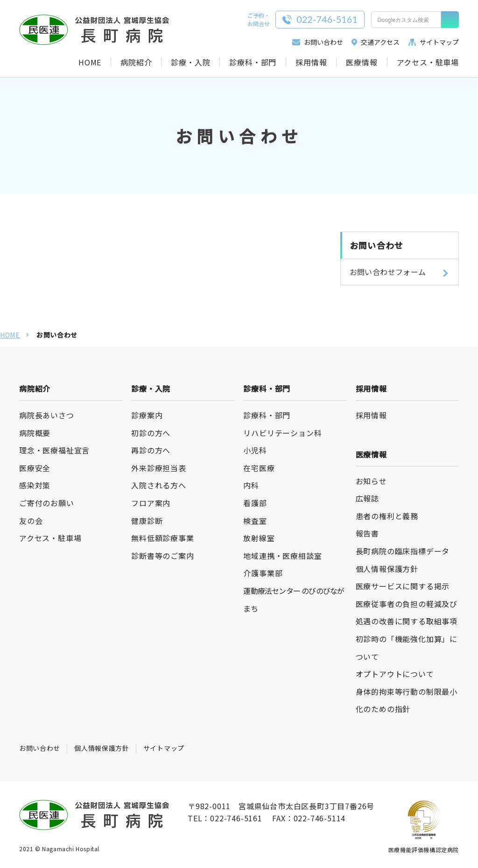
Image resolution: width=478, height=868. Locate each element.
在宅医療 (259, 468)
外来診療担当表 (159, 468)
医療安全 (35, 468)
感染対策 (35, 485)
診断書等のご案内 (162, 556)
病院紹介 (136, 62)
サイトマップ (434, 42)
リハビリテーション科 (282, 433)
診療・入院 (190, 62)
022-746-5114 (320, 818)
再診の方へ (151, 450)
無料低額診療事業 (162, 538)
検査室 (255, 521)
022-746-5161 (236, 818)
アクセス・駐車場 (428, 62)
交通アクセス (376, 42)
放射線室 (259, 538)
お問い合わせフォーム (388, 272)
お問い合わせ (317, 42)
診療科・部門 (253, 62)
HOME (90, 62)
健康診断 (147, 521)
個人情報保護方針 (387, 569)
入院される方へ (159, 485)
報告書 (367, 533)
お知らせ (371, 481)
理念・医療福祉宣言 (54, 450)
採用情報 (311, 62)
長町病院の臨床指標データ (403, 551)
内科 (251, 485)
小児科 (255, 450)
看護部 (255, 503)
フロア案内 (151, 503)
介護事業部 (263, 573)
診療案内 (147, 415)
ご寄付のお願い (47, 503)
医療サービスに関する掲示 (403, 586)
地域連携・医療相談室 (282, 556)
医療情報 (362, 62)
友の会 (31, 521)
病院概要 (35, 433)
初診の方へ (151, 433)
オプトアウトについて (395, 674)
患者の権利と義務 (387, 516)
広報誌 (367, 498)
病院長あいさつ (47, 415)
